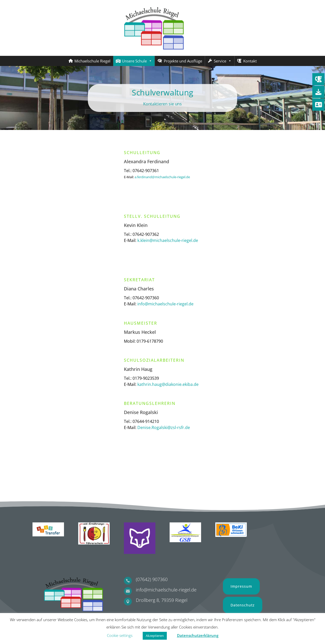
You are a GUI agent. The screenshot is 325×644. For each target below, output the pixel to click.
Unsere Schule (137, 61)
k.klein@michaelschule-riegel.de (168, 240)
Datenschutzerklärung (198, 635)
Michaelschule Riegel (92, 61)
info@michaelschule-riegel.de (165, 304)
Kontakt (250, 61)
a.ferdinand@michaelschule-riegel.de (162, 177)
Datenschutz (243, 605)
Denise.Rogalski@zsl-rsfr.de (164, 427)
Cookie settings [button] (120, 635)
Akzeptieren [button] (155, 636)
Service (223, 61)
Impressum (241, 586)
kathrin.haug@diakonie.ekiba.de (168, 384)
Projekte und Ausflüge (183, 61)
